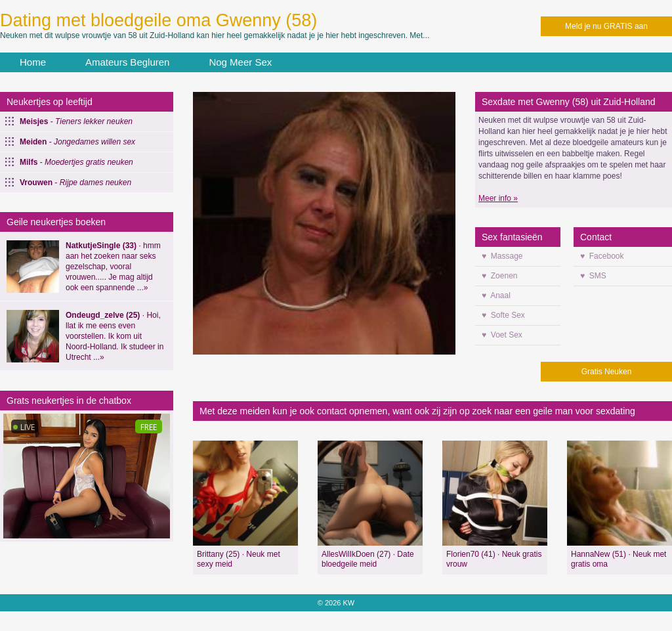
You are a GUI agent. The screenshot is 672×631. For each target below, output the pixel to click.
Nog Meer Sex (240, 62)
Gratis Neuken (607, 372)
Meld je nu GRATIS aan (606, 26)
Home (33, 62)
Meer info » (498, 198)
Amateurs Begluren (127, 62)
